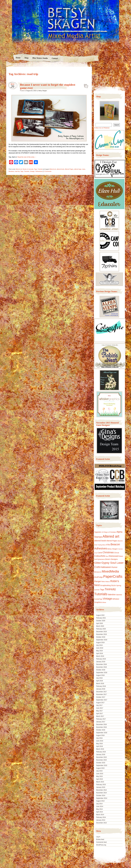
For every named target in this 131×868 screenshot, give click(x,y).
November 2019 (101, 634)
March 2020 (100, 626)
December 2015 (101, 757)
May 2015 (99, 776)
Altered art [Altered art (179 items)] (111, 536)
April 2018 (99, 681)
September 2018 (102, 673)
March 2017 (100, 716)
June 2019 (100, 648)
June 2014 (100, 806)
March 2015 (100, 782)
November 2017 (101, 694)
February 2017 (101, 719)
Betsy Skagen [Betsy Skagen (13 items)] (113, 549)
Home (18, 58)
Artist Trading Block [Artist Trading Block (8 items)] (100, 545)
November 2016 (101, 727)
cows (84, 169)
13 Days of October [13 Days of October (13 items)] (109, 532)
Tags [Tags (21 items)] (102, 590)
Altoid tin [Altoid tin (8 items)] (120, 541)
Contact (55, 58)
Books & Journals (28, 169)
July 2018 (99, 678)
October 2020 (101, 621)
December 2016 (101, 724)
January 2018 (101, 689)
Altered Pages (69, 169)
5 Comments (48, 171)
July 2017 (99, 705)
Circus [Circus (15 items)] (117, 553)
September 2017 (102, 700)
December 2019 (101, 632)
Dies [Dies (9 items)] (107, 556)
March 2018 (100, 683)
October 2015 (101, 763)
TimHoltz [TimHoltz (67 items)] (110, 589)
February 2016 (101, 752)
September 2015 (102, 765)
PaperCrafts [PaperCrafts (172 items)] (113, 576)
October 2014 (101, 795)
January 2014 (101, 820)
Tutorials (27, 171)
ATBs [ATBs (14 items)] (108, 545)
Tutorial (40, 169)
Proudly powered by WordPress (16, 852)
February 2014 (101, 817)
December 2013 (101, 823)
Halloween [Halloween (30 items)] (106, 567)
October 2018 (101, 670)
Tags (35, 169)
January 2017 (101, 722)
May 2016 (99, 744)
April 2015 (99, 779)
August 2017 (100, 703)
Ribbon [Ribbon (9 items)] (108, 582)
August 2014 (100, 801)
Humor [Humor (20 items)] (115, 567)
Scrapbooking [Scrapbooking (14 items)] (105, 585)
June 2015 (100, 774)
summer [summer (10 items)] (97, 590)
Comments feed (101, 842)
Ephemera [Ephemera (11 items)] (101, 559)
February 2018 (101, 686)
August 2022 (100, 615)
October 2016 (101, 730)
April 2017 (99, 714)
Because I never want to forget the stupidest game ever (85, 85)
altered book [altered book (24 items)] (100, 541)
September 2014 (102, 798)
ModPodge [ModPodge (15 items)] (99, 577)
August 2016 (100, 735)
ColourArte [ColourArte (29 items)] (100, 556)
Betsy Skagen (43, 91)
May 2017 (99, 711)
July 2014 (99, 804)
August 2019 (100, 643)
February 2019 (101, 659)
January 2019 (101, 662)
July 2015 (99, 771)
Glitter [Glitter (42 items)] (98, 563)
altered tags (78, 169)
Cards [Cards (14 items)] (100, 553)
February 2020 (101, 629)
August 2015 (100, 768)
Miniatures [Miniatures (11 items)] (98, 572)
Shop (27, 58)
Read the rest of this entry (27, 157)
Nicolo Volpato (42, 852)
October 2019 (101, 637)
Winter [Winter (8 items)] (104, 602)
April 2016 (99, 746)
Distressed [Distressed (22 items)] (114, 556)
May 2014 (99, 809)
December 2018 (101, 664)
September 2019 (102, 640)
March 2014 (100, 815)
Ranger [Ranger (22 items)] (98, 581)
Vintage (32, 171)
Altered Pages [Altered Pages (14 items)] (112, 541)
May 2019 (99, 651)
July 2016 (99, 738)
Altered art (19, 169)
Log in (98, 837)
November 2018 (101, 667)
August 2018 (100, 675)
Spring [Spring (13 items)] (119, 585)
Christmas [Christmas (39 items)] (108, 552)
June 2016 (100, 741)
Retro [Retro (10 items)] (103, 582)
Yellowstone (39, 171)
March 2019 (100, 656)
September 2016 (102, 733)
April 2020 (99, 623)
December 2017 (101, 692)
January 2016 (101, 755)
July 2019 (99, 645)
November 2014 (101, 793)
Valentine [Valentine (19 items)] (112, 595)
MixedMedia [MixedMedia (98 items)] (110, 571)
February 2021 (101, 618)
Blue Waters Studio (40, 58)
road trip (17, 171)
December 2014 (101, 790)
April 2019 (99, 653)
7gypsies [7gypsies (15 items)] (98, 532)
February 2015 (101, 785)
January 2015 (101, 787)
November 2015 (101, 760)
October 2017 (101, 697)
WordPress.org (101, 845)
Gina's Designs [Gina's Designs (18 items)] (111, 559)
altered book (60, 169)
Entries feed (100, 839)
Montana (11, 171)
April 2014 (99, 812)
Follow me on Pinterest (102, 128)
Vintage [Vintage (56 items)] (107, 599)
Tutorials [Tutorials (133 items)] (101, 594)
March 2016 (100, 749)
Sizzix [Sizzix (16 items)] (113, 585)
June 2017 (100, 708)
